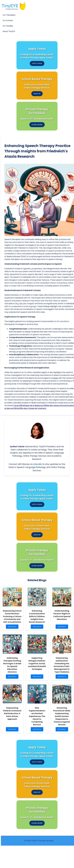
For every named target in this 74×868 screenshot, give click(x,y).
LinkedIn (38, 464)
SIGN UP (37, 94)
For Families (8, 26)
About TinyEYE (9, 31)
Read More (13, 627)
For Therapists (9, 15)
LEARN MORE (37, 125)
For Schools (8, 20)
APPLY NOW (37, 63)
